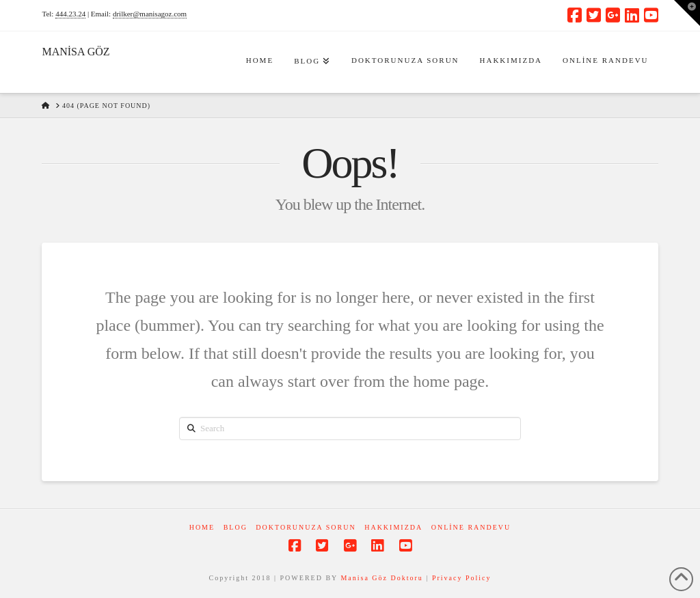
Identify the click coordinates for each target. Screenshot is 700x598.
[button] (687, 13)
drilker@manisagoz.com (150, 14)
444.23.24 (70, 14)
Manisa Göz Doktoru (381, 578)
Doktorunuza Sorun (306, 527)
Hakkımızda (393, 527)
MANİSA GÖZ (76, 52)
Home (202, 527)
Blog (235, 527)
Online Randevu (471, 527)
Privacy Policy (462, 578)
